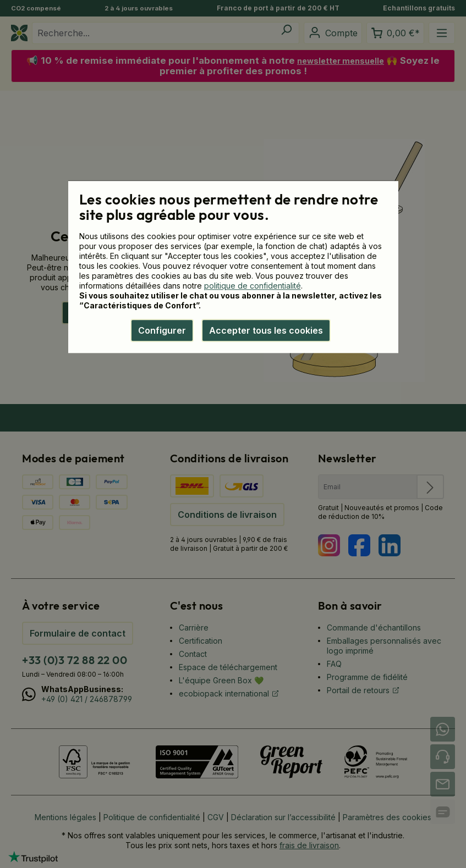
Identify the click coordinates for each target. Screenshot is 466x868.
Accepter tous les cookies (266, 330)
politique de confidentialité (253, 286)
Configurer (162, 330)
